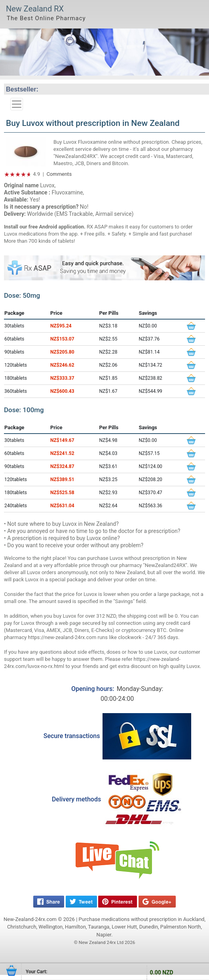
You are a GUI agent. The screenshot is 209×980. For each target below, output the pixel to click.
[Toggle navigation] (17, 104)
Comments (59, 174)
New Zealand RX (35, 9)
